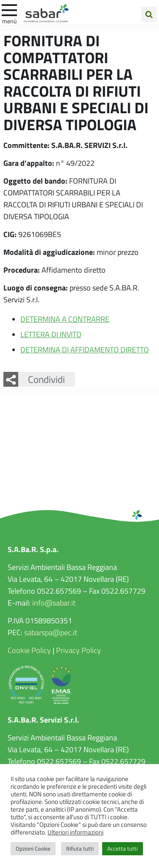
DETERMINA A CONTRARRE (65, 319)
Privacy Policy (78, 650)
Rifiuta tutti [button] (80, 848)
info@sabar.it (54, 603)
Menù (9, 21)
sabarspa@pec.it (51, 632)
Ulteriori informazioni (75, 832)
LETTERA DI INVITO (51, 334)
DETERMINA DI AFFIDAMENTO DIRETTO (85, 349)
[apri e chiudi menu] (9, 9)
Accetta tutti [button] (123, 848)
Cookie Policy (29, 650)
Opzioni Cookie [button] (33, 848)
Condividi (46, 379)
